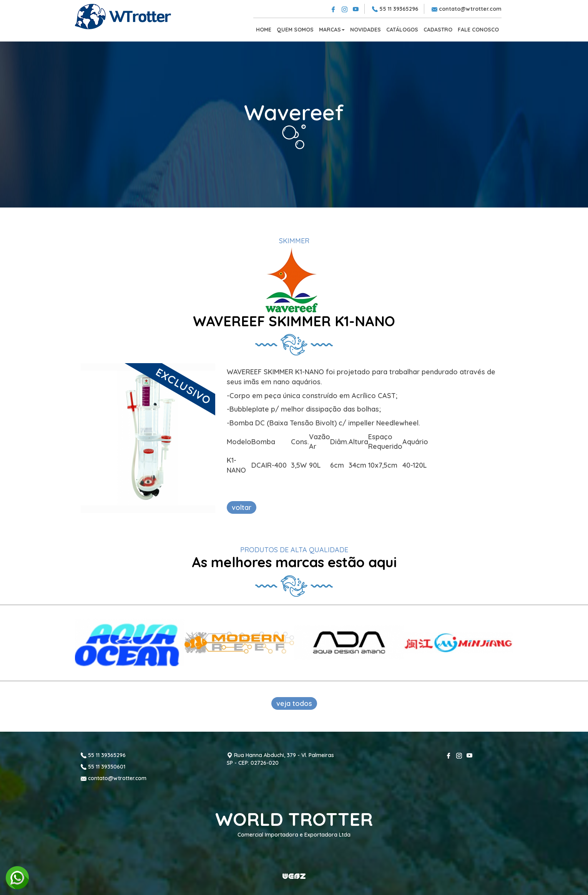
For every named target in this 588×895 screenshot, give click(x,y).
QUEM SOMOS (295, 30)
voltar (242, 507)
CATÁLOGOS (402, 30)
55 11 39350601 (103, 767)
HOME (264, 30)
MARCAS (332, 30)
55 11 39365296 (395, 9)
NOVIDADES (365, 30)
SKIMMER (294, 241)
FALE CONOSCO (478, 30)
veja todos (294, 703)
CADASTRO (438, 30)
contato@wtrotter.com (467, 9)
